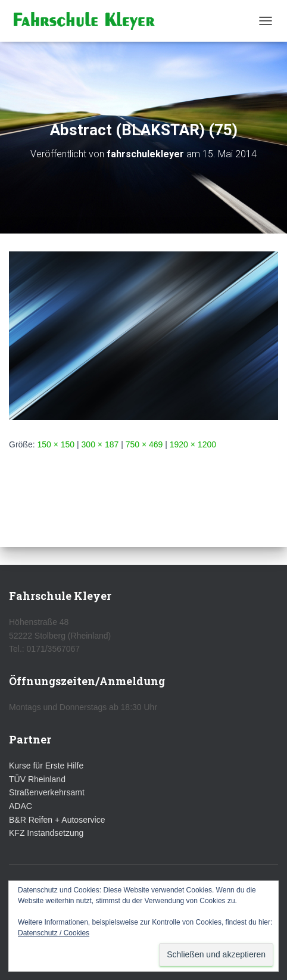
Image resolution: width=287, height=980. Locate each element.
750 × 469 (144, 444)
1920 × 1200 (193, 444)
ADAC (21, 806)
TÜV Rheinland (37, 779)
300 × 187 (100, 444)
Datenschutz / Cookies (54, 933)
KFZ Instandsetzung (46, 833)
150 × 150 (56, 444)
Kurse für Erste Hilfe (46, 766)
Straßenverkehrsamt (47, 792)
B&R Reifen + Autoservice (57, 820)
